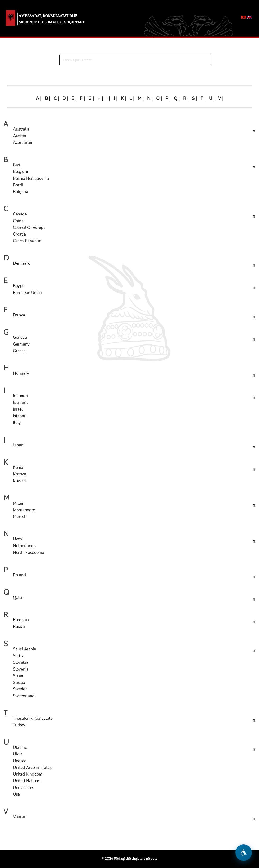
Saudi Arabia (25, 649)
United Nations (27, 781)
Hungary (21, 373)
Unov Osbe (23, 788)
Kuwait (19, 481)
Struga (19, 682)
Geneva (20, 337)
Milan (18, 503)
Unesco (20, 761)
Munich (20, 517)
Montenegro (24, 510)
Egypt (18, 286)
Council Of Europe (29, 228)
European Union (27, 293)
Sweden (20, 689)
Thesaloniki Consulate (33, 718)
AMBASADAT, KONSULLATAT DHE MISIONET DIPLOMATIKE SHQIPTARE (52, 19)
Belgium (21, 172)
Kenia (18, 467)
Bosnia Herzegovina (31, 178)
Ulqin (18, 754)
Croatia (19, 234)
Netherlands (24, 546)
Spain (18, 676)
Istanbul (20, 416)
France (19, 315)
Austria (20, 136)
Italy (17, 423)
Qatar (18, 598)
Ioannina (21, 402)
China (18, 221)
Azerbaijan (23, 142)
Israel (18, 409)
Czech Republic (27, 241)
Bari (17, 165)
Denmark (21, 263)
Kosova (20, 474)
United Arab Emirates (32, 768)
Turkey (19, 725)
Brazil (18, 185)
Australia (21, 129)
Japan (18, 445)
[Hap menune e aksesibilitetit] (244, 853)
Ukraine (20, 747)
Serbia (19, 656)
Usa (16, 794)
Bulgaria (21, 192)
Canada (20, 214)
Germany (21, 344)
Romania (21, 620)
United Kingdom (28, 774)
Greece (19, 351)
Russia (19, 627)
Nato (17, 539)
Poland (19, 575)
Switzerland (24, 696)
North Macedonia (29, 553)
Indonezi (21, 396)
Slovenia (21, 669)
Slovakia (21, 662)
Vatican (20, 817)
